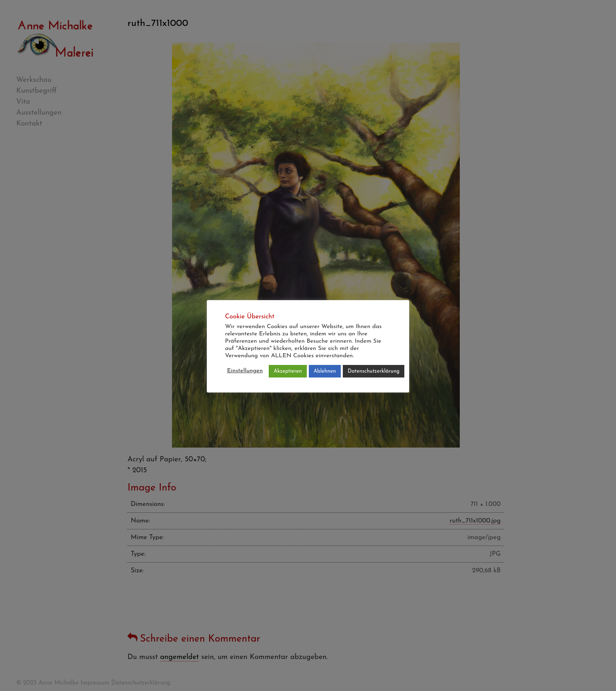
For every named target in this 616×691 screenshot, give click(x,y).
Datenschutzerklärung (374, 371)
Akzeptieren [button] (288, 371)
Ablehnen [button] (325, 371)
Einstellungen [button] (245, 371)
